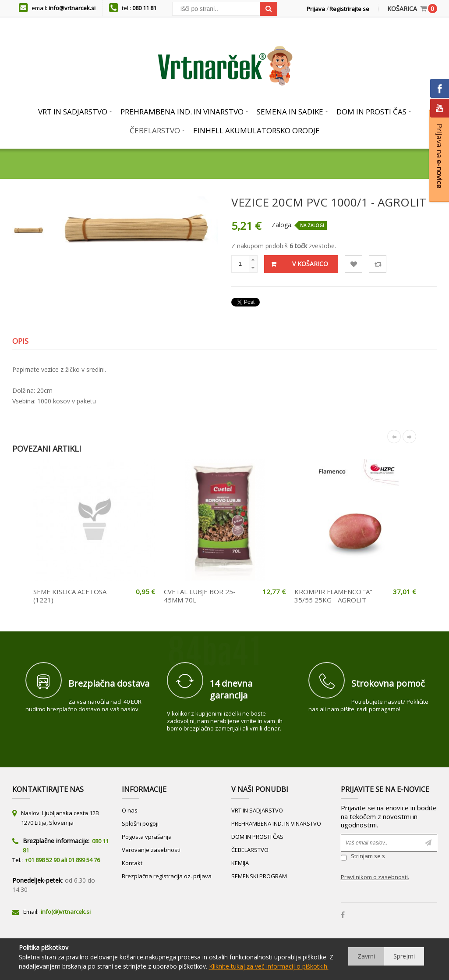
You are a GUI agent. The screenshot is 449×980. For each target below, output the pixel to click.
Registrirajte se (349, 9)
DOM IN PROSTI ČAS (257, 837)
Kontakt (132, 863)
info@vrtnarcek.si (72, 8)
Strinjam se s (363, 857)
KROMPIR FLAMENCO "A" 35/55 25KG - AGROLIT (333, 596)
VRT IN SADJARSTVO (257, 810)
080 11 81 (144, 8)
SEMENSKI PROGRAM (259, 876)
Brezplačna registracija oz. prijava (167, 876)
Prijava (316, 9)
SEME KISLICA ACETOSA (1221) (70, 596)
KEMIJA (240, 863)
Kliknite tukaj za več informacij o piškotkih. (269, 966)
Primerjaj (378, 264)
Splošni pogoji (140, 823)
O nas (130, 810)
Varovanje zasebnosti (151, 850)
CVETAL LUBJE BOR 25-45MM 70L (200, 596)
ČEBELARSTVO (250, 850)
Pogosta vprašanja (147, 837)
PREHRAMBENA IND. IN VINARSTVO (276, 823)
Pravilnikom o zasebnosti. (375, 877)
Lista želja (354, 264)
